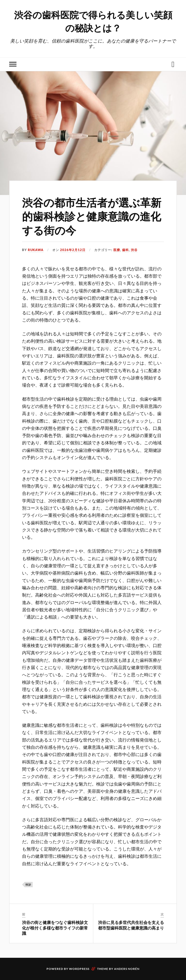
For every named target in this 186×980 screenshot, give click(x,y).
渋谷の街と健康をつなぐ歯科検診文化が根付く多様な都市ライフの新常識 (55, 928)
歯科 (125, 250)
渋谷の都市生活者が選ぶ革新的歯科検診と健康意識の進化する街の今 (92, 216)
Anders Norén (127, 969)
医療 (117, 250)
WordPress (79, 969)
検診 (28, 884)
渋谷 (134, 250)
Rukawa (36, 250)
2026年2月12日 (73, 250)
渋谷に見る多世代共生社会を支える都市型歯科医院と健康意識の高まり (131, 925)
